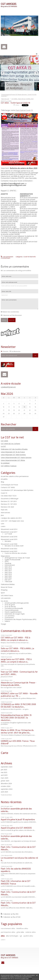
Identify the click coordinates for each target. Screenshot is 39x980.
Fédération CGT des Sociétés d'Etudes (14, 449)
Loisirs (3, 526)
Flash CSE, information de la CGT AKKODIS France (16, 882)
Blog (2, 482)
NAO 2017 (8, 571)
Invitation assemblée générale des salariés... (16, 810)
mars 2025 (4, 778)
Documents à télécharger (10, 498)
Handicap (8, 563)
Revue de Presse (7, 587)
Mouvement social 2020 (9, 544)
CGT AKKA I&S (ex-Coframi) (10, 444)
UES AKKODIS (6, 598)
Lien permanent (7, 257)
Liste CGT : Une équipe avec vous (12, 521)
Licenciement (9, 617)
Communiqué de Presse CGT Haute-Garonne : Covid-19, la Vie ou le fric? (19, 95)
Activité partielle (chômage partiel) (17, 603)
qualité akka (28, 936)
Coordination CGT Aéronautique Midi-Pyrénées (17, 490)
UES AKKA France (7, 595)
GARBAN (5, 741)
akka (3, 936)
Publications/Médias (8, 584)
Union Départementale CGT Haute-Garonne (16, 457)
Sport (3, 593)
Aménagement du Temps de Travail (17, 558)
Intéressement (10, 565)
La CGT (3, 446)
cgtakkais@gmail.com (8, 387)
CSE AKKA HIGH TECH (9, 496)
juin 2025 (4, 770)
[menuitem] (19, 95)
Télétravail (8, 581)
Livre (2, 524)
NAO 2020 (8, 576)
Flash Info (4, 510)
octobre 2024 (6, 786)
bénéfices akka (22, 928)
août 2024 (4, 792)
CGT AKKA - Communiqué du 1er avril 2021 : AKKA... (19, 673)
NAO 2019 (8, 574)
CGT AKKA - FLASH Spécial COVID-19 (15, 103)
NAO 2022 (8, 578)
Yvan (3, 672)
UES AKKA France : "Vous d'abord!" (18, 742)
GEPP (7, 561)
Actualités (4, 479)
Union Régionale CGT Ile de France (13, 452)
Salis (3, 648)
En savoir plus (24, 978)
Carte (5, 753)
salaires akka (30, 932)
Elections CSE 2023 (7, 507)
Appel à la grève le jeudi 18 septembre (18, 819)
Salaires (7, 621)
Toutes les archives (6, 795)
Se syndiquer (5, 463)
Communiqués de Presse (9, 485)
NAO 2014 (8, 567)
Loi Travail (8, 534)
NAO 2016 (8, 569)
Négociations (5, 556)
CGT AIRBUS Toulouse (9, 466)
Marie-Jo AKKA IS (9, 730)
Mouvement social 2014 (9, 529)
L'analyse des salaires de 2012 (11, 518)
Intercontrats (5, 512)
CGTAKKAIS (6, 704)
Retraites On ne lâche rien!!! (14, 546)
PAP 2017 (8, 580)
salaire (3, 940)
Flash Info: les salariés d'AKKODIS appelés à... (16, 870)
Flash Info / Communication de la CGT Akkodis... (18, 848)
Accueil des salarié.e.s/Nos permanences (15, 476)
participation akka (8, 932)
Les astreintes (10, 616)
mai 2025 (4, 772)
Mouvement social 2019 (9, 539)
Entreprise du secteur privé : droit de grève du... (17, 731)
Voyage (3, 624)
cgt (21, 936)
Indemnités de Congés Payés (15, 614)
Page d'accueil (5, 99)
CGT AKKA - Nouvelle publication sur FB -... (19, 695)
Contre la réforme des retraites (16, 553)
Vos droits (4, 601)
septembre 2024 (7, 789)
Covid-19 (4, 493)
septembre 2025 (7, 767)
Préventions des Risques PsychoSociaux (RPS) (20, 619)
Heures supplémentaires (13, 612)
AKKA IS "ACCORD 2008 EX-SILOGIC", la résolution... (18, 705)
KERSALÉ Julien (8, 693)
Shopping (4, 590)
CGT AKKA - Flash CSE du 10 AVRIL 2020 (22, 99)
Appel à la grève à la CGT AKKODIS (16, 828)
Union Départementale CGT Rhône (13, 460)
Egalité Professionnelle (13, 560)
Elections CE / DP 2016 (9, 504)
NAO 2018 (8, 572)
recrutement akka (8, 928)
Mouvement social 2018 (9, 537)
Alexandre (5, 682)
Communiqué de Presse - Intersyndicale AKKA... (19, 684)
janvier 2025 (5, 781)
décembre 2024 (6, 783)
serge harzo (6, 659)
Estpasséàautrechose (10, 715)
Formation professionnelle (14, 608)
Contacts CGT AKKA (8, 487)
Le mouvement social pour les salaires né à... (19, 859)
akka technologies (12, 936)
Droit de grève (10, 605)
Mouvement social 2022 (9, 549)
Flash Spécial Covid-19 (24, 110)
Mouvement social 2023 (9, 551)
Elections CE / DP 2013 (9, 501)
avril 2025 (4, 775)
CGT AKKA (4, 441)
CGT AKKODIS (9, 4)
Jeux (2, 515)
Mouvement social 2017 (9, 532)
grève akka (20, 932)
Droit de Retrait (10, 606)
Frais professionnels (12, 610)
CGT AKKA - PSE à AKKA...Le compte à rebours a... (15, 639)
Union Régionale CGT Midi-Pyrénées (13, 455)
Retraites (8, 541)
